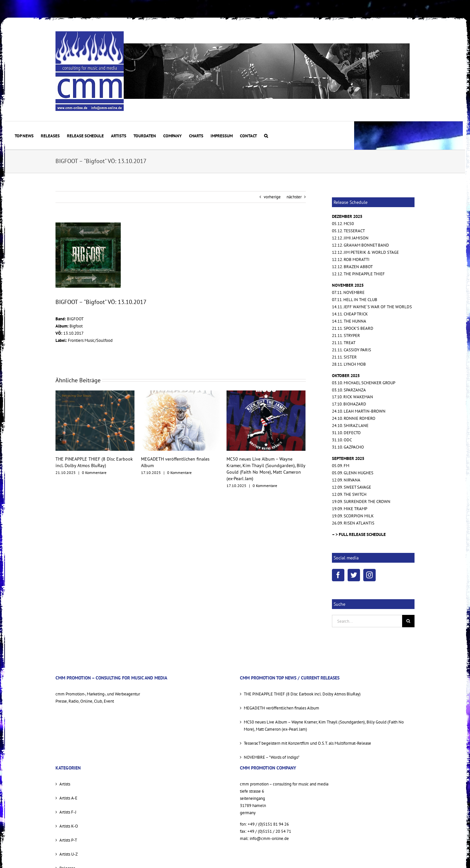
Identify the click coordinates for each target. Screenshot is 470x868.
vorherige (272, 197)
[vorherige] (60, 440)
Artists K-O (69, 826)
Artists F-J (68, 812)
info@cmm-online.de (269, 838)
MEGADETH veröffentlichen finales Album (282, 708)
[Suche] (408, 621)
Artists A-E (68, 798)
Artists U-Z (69, 854)
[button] (266, 135)
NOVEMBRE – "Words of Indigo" (272, 757)
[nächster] (278, 440)
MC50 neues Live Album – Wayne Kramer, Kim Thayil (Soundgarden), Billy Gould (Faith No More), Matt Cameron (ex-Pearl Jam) (324, 726)
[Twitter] (354, 575)
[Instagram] (369, 575)
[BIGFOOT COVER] (88, 255)
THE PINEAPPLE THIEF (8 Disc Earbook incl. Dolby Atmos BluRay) (302, 694)
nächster (294, 197)
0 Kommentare (94, 472)
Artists (65, 784)
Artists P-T (68, 840)
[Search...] (367, 621)
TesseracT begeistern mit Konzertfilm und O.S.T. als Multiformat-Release (307, 743)
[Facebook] (338, 575)
